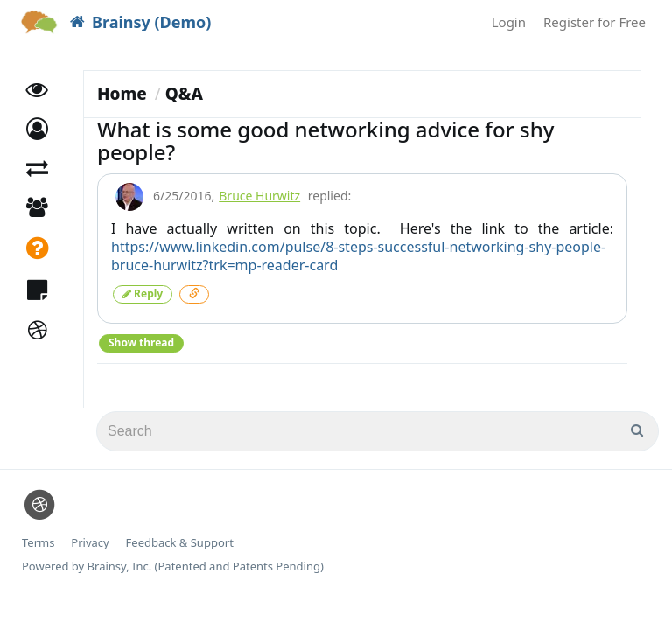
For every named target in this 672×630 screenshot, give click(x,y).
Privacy (90, 543)
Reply (143, 294)
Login (509, 22)
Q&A (184, 94)
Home (122, 94)
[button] (37, 129)
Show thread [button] (141, 343)
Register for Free (595, 22)
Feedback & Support (180, 543)
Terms (38, 543)
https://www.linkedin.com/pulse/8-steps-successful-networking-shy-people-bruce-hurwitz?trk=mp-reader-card (358, 256)
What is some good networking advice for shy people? (325, 140)
